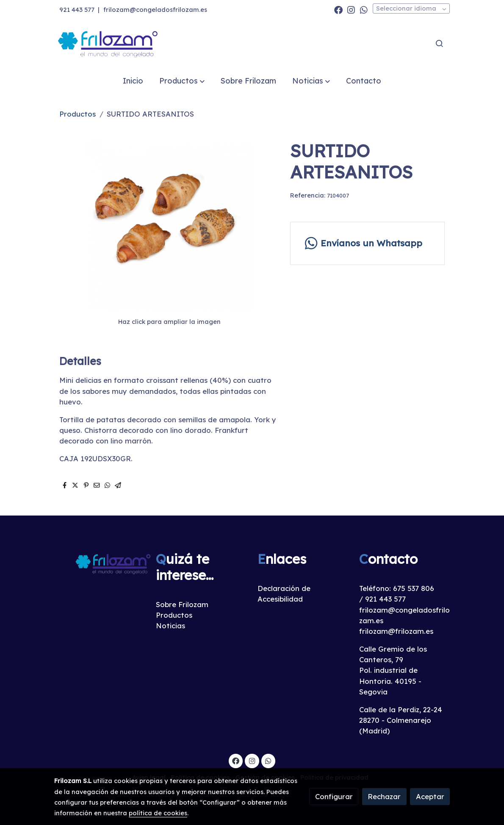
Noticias (170, 626)
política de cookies (158, 813)
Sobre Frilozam (182, 604)
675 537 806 (414, 588)
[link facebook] (338, 9)
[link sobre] (100, 563)
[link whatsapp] (364, 9)
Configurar (334, 796)
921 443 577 (77, 10)
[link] (108, 43)
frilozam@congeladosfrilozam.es (155, 10)
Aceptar (430, 796)
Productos (78, 114)
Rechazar (384, 796)
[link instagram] (351, 9)
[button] (182, 81)
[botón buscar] (439, 43)
